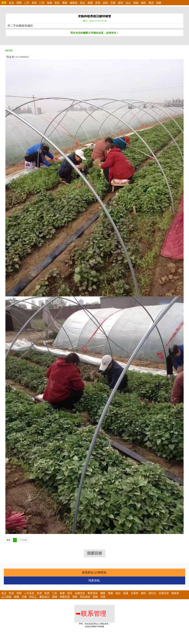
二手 (27, 3)
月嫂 (24, 597)
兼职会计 (44, 597)
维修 (110, 593)
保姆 (159, 3)
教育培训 (93, 593)
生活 (11, 3)
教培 (151, 3)
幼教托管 (65, 597)
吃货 (11, 593)
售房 (34, 3)
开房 (98, 3)
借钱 (136, 3)
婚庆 (143, 3)
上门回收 (6, 597)
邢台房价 (85, 597)
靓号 (121, 3)
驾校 (75, 597)
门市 (42, 3)
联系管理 (91, 614)
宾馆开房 (164, 593)
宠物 (55, 597)
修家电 (74, 3)
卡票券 (135, 593)
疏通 (90, 3)
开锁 (113, 3)
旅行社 (152, 593)
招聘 (19, 3)
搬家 (65, 3)
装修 (50, 3)
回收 (105, 3)
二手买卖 (29, 593)
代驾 (103, 597)
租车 (57, 3)
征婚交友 (80, 593)
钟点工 (33, 597)
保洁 (83, 3)
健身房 (175, 593)
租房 (47, 593)
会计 (128, 3)
